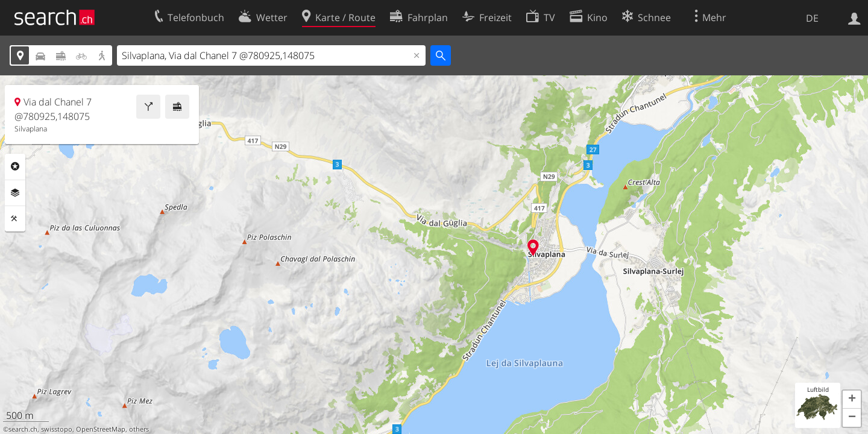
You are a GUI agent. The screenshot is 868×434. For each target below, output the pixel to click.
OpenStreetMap (101, 429)
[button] (852, 400)
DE (812, 18)
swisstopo (57, 429)
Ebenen (15, 193)
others (139, 429)
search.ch (23, 429)
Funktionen (15, 219)
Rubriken (15, 166)
